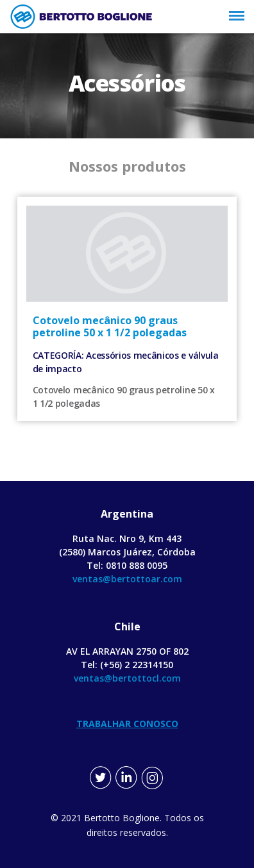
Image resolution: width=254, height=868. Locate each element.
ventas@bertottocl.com (127, 678)
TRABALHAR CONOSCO (127, 724)
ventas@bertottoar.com (127, 579)
